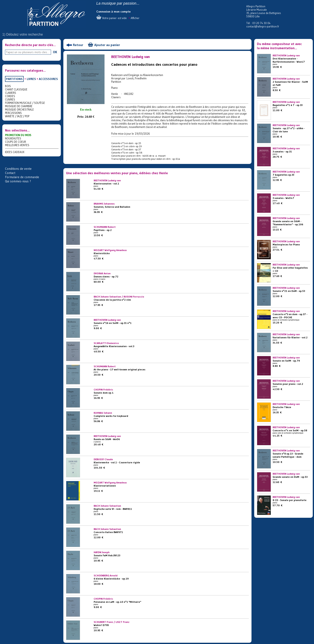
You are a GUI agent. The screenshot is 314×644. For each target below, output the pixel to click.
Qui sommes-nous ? (18, 181)
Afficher (135, 18)
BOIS (8, 86)
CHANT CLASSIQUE (16, 89)
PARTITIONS (14, 79)
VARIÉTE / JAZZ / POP (17, 116)
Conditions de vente (18, 169)
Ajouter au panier (107, 45)
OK (55, 52)
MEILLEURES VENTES (17, 145)
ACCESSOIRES (48, 79)
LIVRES (31, 79)
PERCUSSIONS (13, 113)
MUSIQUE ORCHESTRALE (19, 109)
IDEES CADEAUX (15, 152)
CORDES (10, 96)
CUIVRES (10, 99)
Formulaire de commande (22, 177)
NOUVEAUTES (13, 138)
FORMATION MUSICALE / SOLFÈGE (25, 103)
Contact (10, 173)
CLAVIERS (11, 93)
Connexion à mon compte (114, 12)
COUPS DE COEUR (15, 142)
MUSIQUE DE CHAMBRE (19, 106)
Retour (78, 45)
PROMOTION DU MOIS (18, 135)
